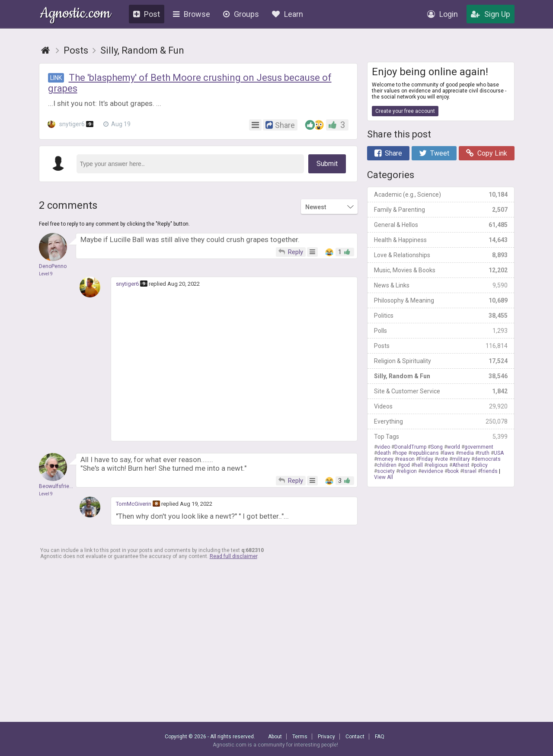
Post (147, 14)
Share (388, 153)
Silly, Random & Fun (441, 376)
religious (438, 465)
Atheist (461, 465)
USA (499, 453)
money (385, 459)
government (479, 447)
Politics (441, 316)
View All (384, 477)
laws (449, 453)
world (454, 447)
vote (443, 459)
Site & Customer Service (441, 391)
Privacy (326, 737)
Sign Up (491, 14)
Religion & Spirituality (441, 361)
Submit (327, 164)
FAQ (380, 737)
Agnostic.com (75, 14)
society (386, 471)
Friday (426, 459)
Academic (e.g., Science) (441, 195)
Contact (355, 737)
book (453, 471)
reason (406, 459)
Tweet (434, 153)
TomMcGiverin (134, 504)
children (387, 465)
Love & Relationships (441, 255)
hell (419, 465)
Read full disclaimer (233, 556)
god (405, 465)
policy (481, 465)
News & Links (441, 285)
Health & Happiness (441, 240)
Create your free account (405, 111)
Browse (192, 14)
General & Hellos (441, 225)
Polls (441, 331)
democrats (487, 459)
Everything (441, 421)
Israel (470, 471)
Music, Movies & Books (441, 270)
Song (437, 447)
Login (443, 14)
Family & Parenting (441, 210)
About (275, 737)
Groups (241, 14)
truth (484, 453)
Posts (441, 346)
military (461, 459)
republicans (425, 453)
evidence (432, 471)
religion (408, 471)
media (466, 453)
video (384, 447)
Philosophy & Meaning (441, 300)
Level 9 (46, 274)
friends (489, 471)
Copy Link (487, 153)
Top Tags (441, 437)
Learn (288, 14)
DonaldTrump (410, 447)
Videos (441, 406)
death (384, 453)
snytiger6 (71, 124)
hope (401, 453)
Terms (300, 737)
